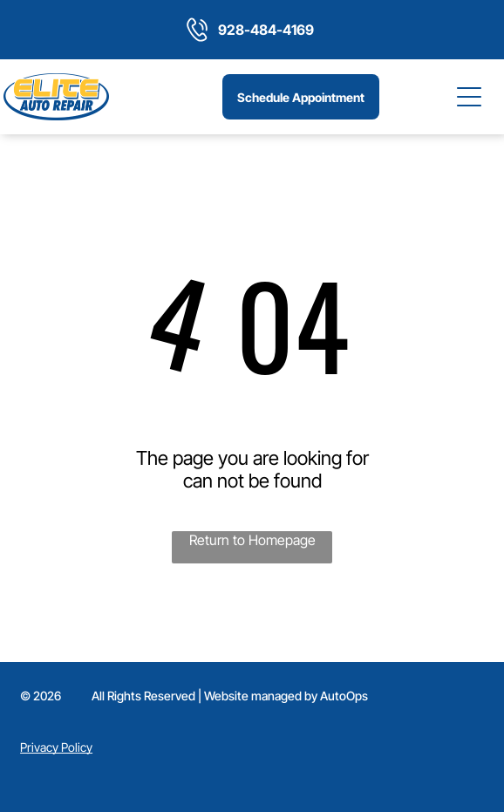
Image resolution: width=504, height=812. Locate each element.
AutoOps (344, 696)
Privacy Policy (56, 747)
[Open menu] (470, 97)
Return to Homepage (252, 540)
